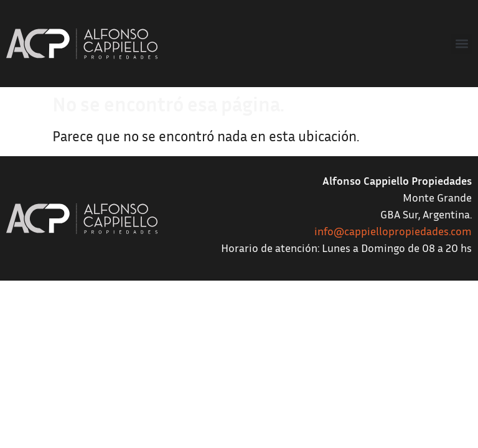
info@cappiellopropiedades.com (393, 231)
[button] (462, 44)
